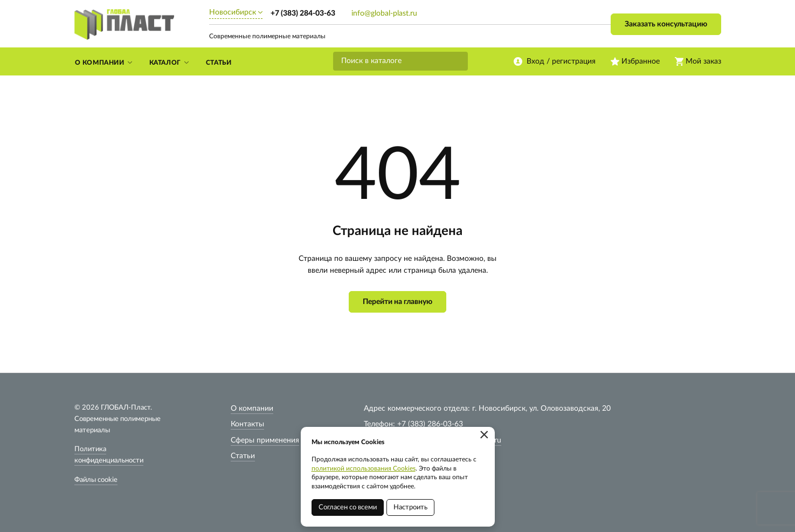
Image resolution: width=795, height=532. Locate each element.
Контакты (247, 424)
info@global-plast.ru (384, 13)
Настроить (410, 507)
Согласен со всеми (348, 507)
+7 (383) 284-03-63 (303, 13)
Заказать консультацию (666, 24)
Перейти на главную (398, 302)
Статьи (243, 456)
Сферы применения (265, 440)
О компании (252, 409)
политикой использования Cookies (364, 468)
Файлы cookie (96, 480)
